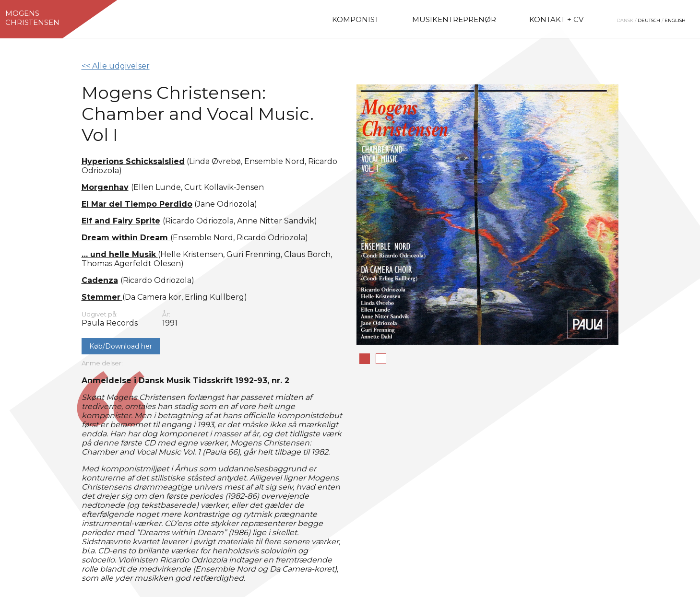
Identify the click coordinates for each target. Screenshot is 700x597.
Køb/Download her (121, 346)
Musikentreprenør (454, 19)
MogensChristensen (32, 18)
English (675, 20)
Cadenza (100, 280)
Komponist (356, 19)
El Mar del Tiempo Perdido (137, 204)
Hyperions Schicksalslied (133, 161)
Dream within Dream (126, 238)
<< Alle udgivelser (116, 66)
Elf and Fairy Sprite (121, 221)
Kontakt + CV (556, 19)
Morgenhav (105, 187)
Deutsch (649, 20)
